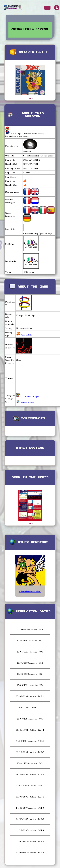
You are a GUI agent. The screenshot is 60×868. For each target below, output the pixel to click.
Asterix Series (25, 403)
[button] (30, 98)
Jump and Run (26, 335)
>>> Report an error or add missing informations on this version (25, 135)
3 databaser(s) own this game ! (40, 156)
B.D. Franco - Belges (28, 396)
